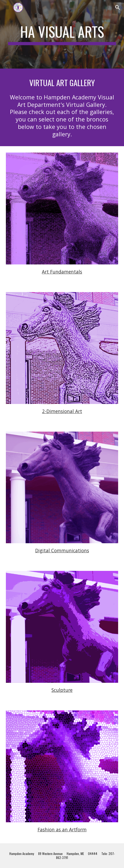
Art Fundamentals (62, 272)
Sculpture (62, 690)
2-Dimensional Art (62, 411)
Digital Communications (62, 550)
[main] (62, 34)
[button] (6, 7)
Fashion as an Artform (62, 829)
